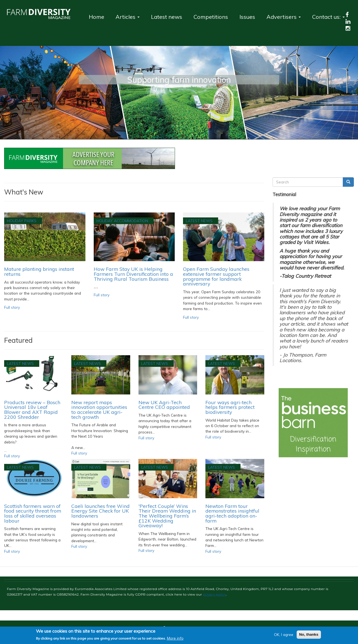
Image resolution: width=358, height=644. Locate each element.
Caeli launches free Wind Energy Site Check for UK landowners (100, 511)
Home (96, 17)
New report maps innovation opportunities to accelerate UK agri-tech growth (99, 410)
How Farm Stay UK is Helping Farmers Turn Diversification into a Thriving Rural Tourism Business (133, 274)
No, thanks (309, 634)
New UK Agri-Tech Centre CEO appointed (164, 405)
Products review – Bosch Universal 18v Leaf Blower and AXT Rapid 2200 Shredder (32, 410)
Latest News (199, 221)
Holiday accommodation (122, 221)
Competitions (211, 17)
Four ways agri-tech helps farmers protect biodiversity (230, 407)
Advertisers (284, 17)
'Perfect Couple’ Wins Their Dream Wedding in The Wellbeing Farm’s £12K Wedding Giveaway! (167, 516)
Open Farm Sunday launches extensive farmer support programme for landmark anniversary (216, 276)
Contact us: (328, 17)
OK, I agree (284, 634)
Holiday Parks (22, 221)
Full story (12, 307)
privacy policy (215, 594)
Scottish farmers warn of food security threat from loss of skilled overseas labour (33, 513)
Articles (128, 17)
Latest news (167, 17)
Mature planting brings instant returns (39, 271)
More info (175, 638)
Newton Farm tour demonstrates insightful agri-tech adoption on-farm (232, 513)
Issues (247, 17)
